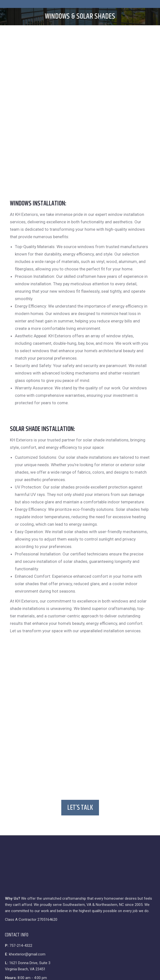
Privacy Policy (58, 898)
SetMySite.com (101, 898)
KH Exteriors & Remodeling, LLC (66, 892)
